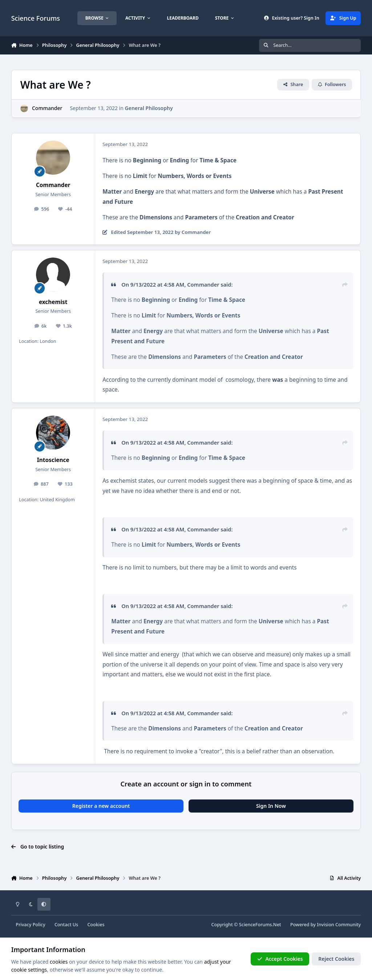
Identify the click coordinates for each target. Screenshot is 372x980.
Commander (47, 108)
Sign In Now (271, 806)
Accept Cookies (280, 959)
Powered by (325, 925)
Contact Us (66, 925)
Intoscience (53, 460)
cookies (59, 962)
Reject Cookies (336, 959)
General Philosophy (149, 108)
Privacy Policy (30, 925)
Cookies (96, 925)
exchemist (53, 302)
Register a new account (101, 806)
